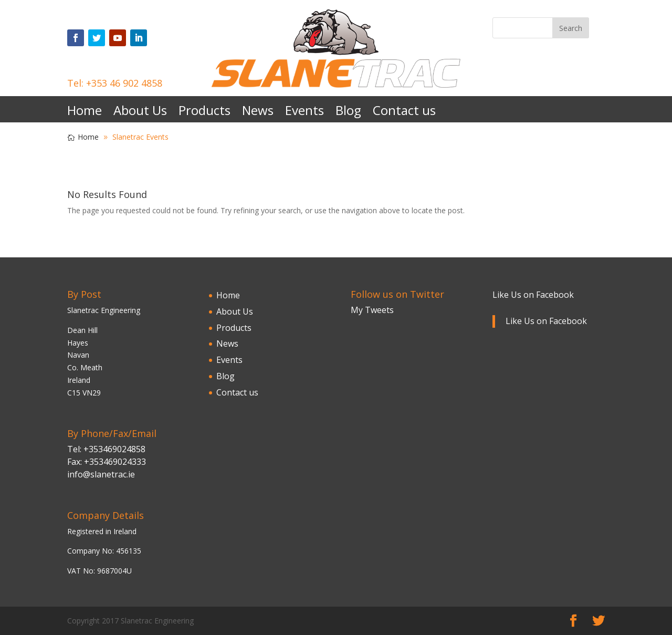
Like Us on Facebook (533, 295)
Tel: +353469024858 (106, 449)
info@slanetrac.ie (101, 474)
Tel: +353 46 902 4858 (115, 83)
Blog (348, 113)
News (258, 113)
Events (304, 113)
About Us (140, 113)
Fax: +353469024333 (107, 462)
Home (85, 113)
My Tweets (372, 310)
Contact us (404, 113)
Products (204, 113)
